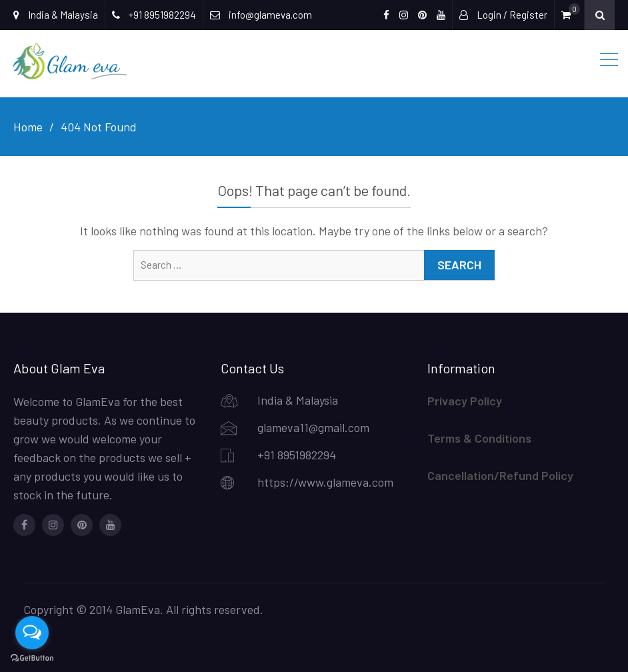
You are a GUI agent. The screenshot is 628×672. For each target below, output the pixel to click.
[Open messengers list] (32, 633)
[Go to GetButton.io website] (32, 658)
